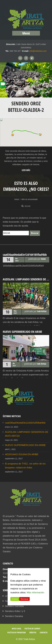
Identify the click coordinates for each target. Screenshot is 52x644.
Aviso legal (17, 629)
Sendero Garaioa (14, 616)
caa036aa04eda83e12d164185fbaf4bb (25, 423)
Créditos (33, 632)
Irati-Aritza (42, 311)
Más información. (36, 593)
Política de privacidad (17, 632)
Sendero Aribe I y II (15, 611)
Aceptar (15, 599)
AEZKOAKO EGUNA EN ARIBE (22, 454)
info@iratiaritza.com (38, 51)
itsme (43, 259)
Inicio (17, 199)
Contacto (44, 632)
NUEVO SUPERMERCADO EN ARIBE (25, 445)
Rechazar (24, 599)
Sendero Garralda (14, 606)
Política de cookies (32, 629)
